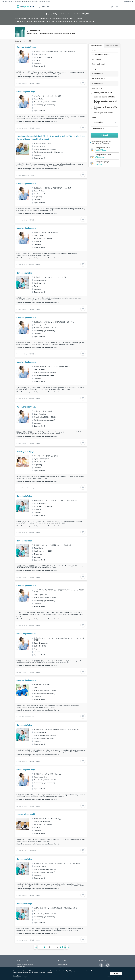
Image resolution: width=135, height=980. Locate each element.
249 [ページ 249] (62, 947)
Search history (46, 7)
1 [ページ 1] (40, 947)
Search (104, 135)
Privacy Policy (17, 976)
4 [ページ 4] (54, 947)
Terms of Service (63, 965)
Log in (115, 7)
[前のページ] (32, 947)
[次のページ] (70, 947)
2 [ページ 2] (45, 947)
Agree (116, 973)
